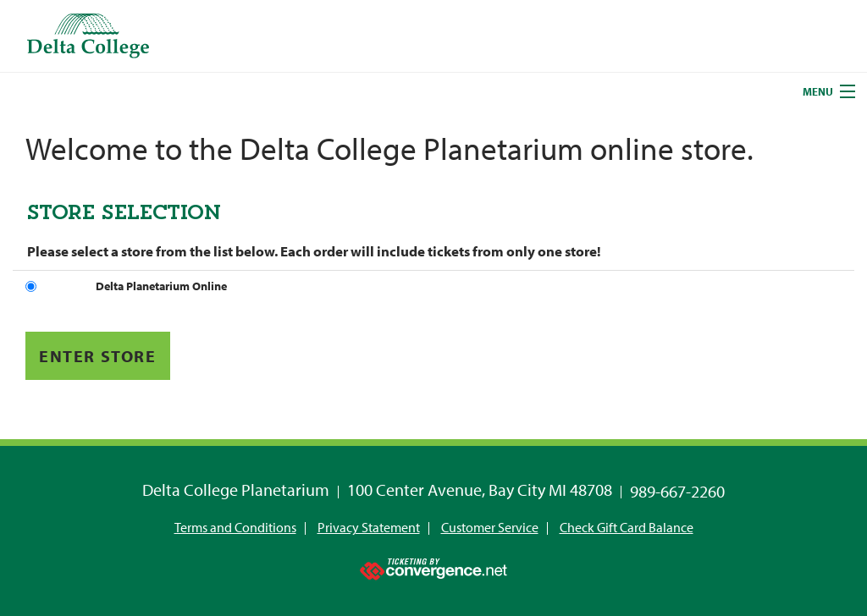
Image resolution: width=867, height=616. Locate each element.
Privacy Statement (369, 527)
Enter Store (98, 356)
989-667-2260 (677, 491)
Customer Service (490, 527)
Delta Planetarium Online (161, 286)
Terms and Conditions (235, 527)
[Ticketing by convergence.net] (433, 566)
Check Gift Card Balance (627, 527)
